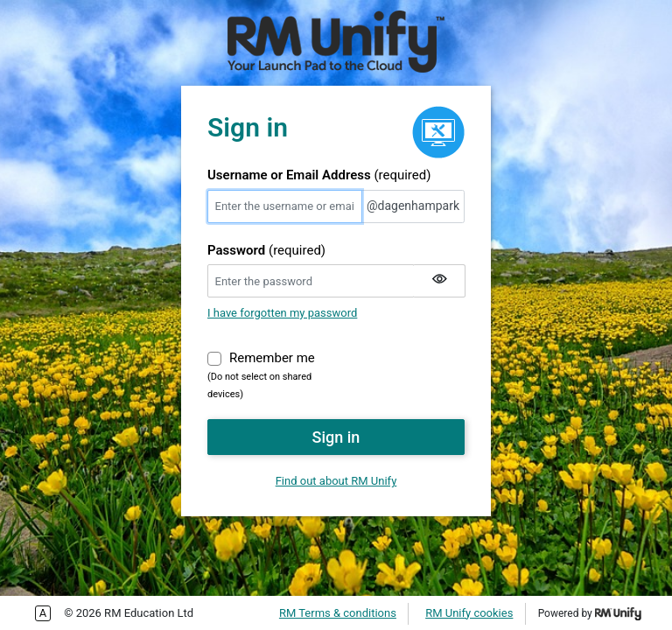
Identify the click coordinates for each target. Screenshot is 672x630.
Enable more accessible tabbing (43, 613)
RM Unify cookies (469, 613)
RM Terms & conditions (338, 613)
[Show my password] (439, 281)
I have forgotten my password (282, 313)
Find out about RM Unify (336, 481)
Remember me (272, 357)
